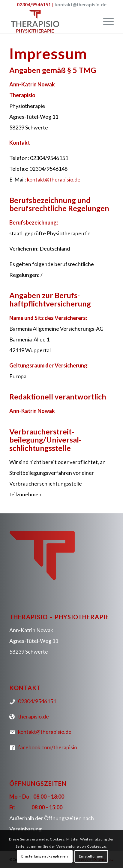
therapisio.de (33, 716)
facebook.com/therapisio (47, 747)
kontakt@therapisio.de (81, 4)
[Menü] (105, 21)
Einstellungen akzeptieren (45, 856)
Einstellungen (91, 856)
